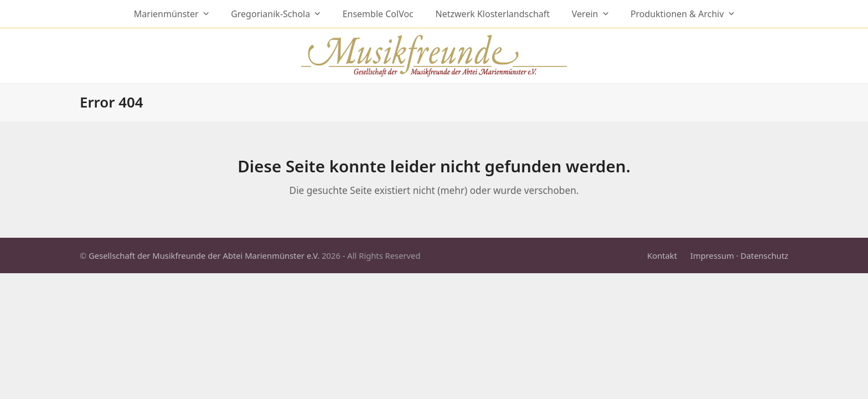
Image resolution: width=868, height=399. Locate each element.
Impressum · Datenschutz (739, 255)
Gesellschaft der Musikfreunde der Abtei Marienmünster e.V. (204, 255)
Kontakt (662, 255)
